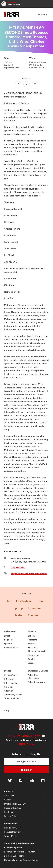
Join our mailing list (27, 754)
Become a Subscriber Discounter (19, 852)
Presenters (33, 647)
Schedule (32, 636)
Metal (19, 615)
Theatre (33, 615)
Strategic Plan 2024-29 (15, 804)
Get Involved (11, 824)
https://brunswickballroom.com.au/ (29, 573)
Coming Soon (11, 675)
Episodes (8, 643)
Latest (7, 636)
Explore (32, 631)
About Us (9, 791)
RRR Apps (27, 744)
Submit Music (10, 836)
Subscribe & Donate (38, 671)
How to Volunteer (12, 828)
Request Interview (12, 832)
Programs (32, 640)
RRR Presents (10, 683)
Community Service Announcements (21, 860)
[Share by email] (35, 84)
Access (7, 800)
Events (8, 671)
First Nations (24, 601)
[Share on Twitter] (27, 84)
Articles (31, 659)
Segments (9, 640)
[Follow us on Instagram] (43, 781)
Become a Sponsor (13, 848)
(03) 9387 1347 (18, 567)
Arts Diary (9, 691)
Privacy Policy (11, 816)
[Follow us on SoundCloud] (32, 781)
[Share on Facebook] (18, 84)
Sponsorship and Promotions (19, 843)
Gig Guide (9, 687)
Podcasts (32, 643)
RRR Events (10, 679)
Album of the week (37, 651)
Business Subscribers (14, 856)
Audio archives (11, 647)
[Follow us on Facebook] (21, 781)
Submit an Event (12, 698)
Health (42, 601)
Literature (35, 608)
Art (9, 601)
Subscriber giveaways (38, 682)
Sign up (26, 770)
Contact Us (9, 795)
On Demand (10, 631)
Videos (31, 663)
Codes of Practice (12, 808)
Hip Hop (18, 608)
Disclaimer (9, 812)
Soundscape (34, 655)
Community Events (13, 695)
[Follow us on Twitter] (10, 781)
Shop (7, 710)
